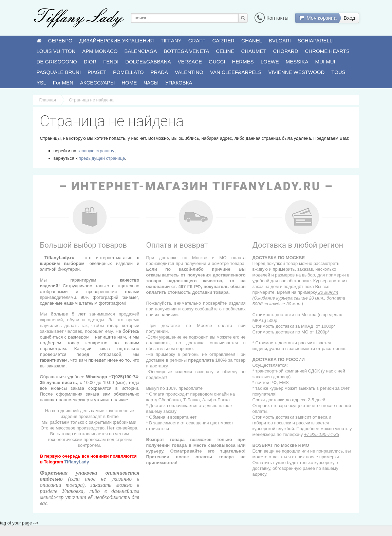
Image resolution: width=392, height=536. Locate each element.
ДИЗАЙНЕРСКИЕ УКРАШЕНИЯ (117, 41)
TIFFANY (171, 41)
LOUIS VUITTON (56, 51)
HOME (129, 83)
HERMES (243, 62)
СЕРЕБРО (60, 41)
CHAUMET (254, 51)
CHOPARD (286, 51)
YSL (41, 83)
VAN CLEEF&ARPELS (236, 72)
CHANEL (252, 41)
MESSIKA (297, 62)
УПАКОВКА (179, 83)
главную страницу (96, 151)
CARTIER (224, 41)
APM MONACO (100, 51)
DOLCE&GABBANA (148, 62)
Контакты (272, 18)
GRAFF (197, 41)
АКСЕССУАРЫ (97, 83)
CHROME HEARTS (327, 51)
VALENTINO (189, 72)
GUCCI (217, 62)
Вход (350, 18)
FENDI (111, 62)
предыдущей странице (102, 158)
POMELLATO (128, 72)
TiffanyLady (77, 462)
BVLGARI (280, 41)
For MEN (63, 83)
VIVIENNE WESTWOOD (296, 72)
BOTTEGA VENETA (186, 51)
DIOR (90, 62)
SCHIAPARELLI (316, 41)
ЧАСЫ (151, 83)
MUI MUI (325, 62)
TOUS (338, 72)
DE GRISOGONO (57, 62)
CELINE (225, 51)
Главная (48, 100)
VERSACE (190, 62)
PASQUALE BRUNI (59, 72)
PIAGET (97, 72)
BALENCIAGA (141, 51)
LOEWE (270, 62)
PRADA (159, 72)
